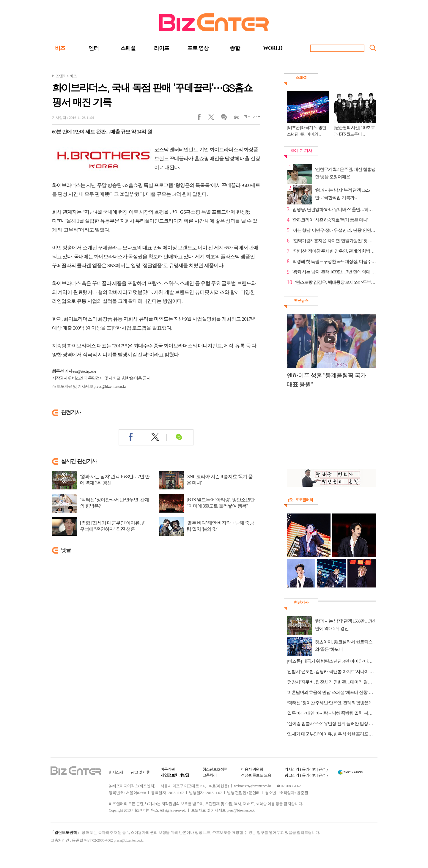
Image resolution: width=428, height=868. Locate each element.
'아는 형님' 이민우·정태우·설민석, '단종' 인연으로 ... (334, 230)
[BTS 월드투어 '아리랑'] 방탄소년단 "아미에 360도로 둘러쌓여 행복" (221, 503)
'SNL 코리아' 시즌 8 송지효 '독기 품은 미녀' (220, 480)
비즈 (60, 48)
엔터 (94, 48)
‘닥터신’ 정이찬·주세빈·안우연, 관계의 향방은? (114, 503)
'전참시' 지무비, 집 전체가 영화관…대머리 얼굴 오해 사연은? (331, 682)
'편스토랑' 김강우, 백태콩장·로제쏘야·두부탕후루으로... (336, 282)
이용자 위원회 (252, 769)
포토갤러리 (304, 500)
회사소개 (116, 772)
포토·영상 (198, 48)
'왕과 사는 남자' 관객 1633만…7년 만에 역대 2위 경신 (115, 480)
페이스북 (203, 118)
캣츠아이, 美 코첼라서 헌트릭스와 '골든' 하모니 (344, 646)
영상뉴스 (301, 301)
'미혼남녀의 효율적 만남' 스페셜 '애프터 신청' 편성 (331, 692)
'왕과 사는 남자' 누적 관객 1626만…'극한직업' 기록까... (342, 194)
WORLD (273, 48)
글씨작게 (244, 118)
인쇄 (234, 118)
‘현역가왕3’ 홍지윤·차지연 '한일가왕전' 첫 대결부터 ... (334, 241)
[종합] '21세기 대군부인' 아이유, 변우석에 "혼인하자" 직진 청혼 (113, 526)
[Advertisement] (328, 432)
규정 (322, 769)
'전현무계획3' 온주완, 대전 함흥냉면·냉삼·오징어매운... (345, 173)
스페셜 (128, 48)
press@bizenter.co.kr (110, 386)
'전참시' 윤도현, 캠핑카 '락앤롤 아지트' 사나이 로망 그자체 (331, 672)
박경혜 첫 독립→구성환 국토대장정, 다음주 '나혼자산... (334, 261)
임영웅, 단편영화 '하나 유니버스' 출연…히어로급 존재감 (334, 209)
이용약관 (168, 769)
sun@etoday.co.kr (85, 371)
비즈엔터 (59, 76)
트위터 (213, 118)
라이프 (162, 48)
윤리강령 (309, 769)
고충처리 (210, 775)
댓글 (224, 118)
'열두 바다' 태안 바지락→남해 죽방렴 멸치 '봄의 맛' (220, 526)
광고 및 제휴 (140, 772)
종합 (235, 48)
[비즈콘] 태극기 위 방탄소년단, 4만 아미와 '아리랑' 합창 (331, 661)
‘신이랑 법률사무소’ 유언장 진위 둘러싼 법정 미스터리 (331, 724)
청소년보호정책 (215, 769)
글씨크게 (255, 118)
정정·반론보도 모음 (256, 775)
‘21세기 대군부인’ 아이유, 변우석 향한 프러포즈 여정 (331, 734)
